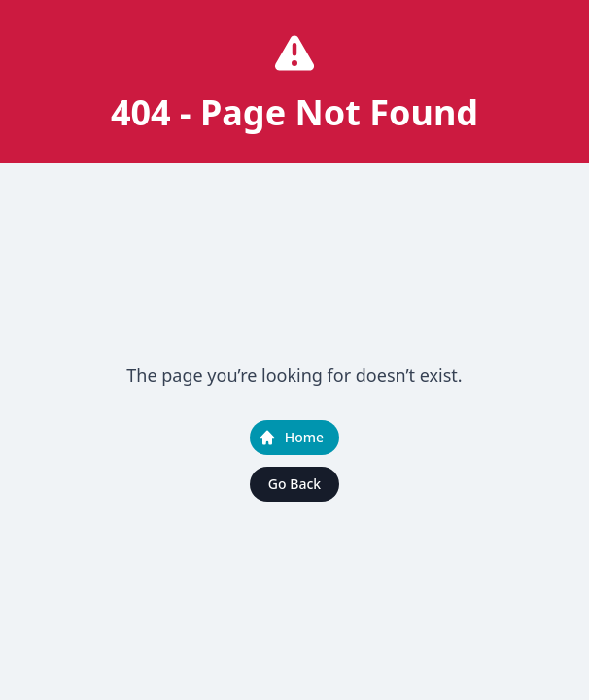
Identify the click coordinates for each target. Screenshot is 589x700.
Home (291, 437)
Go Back (294, 484)
